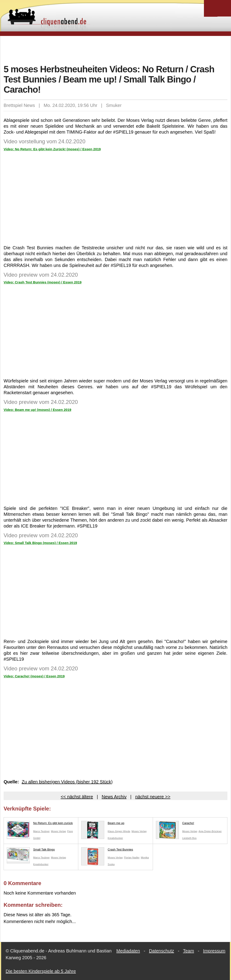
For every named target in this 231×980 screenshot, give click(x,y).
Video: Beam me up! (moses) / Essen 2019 (37, 410)
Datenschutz (161, 951)
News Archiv (114, 797)
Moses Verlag (59, 831)
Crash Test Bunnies (107, 850)
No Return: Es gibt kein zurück (40, 824)
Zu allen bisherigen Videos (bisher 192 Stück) (67, 782)
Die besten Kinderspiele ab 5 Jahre (41, 971)
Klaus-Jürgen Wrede (119, 831)
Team (188, 951)
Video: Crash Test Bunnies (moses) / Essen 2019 (43, 282)
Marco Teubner (41, 831)
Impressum (214, 951)
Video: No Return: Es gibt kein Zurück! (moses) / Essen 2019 (52, 149)
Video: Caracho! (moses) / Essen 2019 (34, 676)
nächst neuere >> (153, 797)
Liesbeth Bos (189, 838)
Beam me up (103, 824)
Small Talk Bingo (31, 850)
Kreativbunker (115, 838)
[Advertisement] (115, 49)
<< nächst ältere (77, 797)
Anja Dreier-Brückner (210, 831)
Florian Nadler (132, 857)
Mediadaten (128, 951)
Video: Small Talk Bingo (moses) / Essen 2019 (40, 543)
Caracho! (175, 824)
